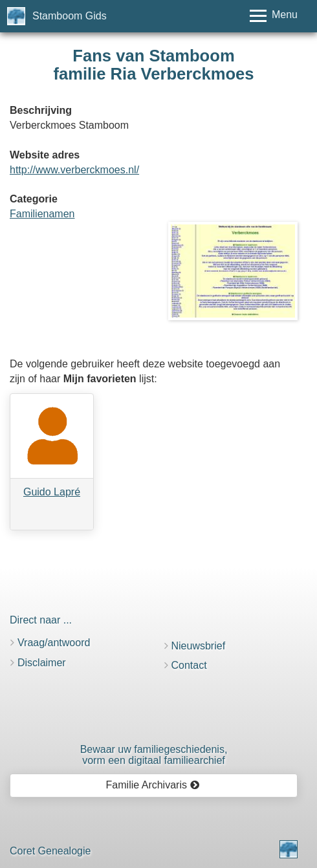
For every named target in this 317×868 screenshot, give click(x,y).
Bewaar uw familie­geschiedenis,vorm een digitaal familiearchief (154, 755)
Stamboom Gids (70, 16)
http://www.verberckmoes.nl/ (74, 170)
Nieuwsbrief (199, 646)
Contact (189, 665)
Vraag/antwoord (54, 643)
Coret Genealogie (50, 851)
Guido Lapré (52, 492)
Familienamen (42, 214)
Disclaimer (42, 663)
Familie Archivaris (153, 785)
